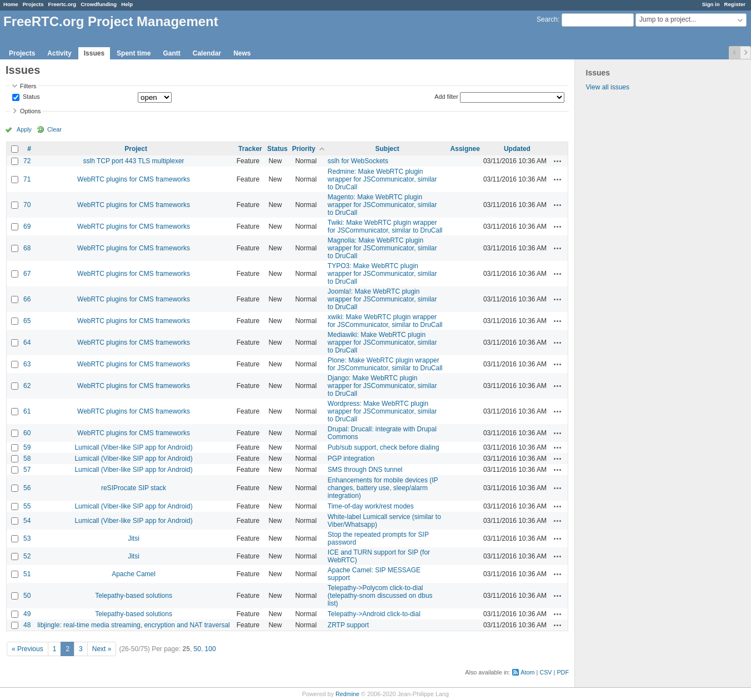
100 (211, 649)
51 (27, 574)
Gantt (171, 53)
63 (27, 364)
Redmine (347, 694)
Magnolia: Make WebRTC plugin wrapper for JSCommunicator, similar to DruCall (382, 248)
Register (735, 4)
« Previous (27, 649)
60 (27, 433)
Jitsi (134, 538)
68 (27, 248)
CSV (545, 672)
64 (27, 343)
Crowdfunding (99, 4)
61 (27, 411)
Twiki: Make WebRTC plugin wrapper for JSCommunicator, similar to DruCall (385, 226)
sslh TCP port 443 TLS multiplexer (134, 161)
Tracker (250, 149)
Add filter (446, 97)
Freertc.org (62, 4)
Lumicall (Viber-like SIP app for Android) (133, 447)
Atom (527, 672)
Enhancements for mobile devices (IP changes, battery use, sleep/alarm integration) (383, 488)
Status (31, 97)
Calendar (207, 53)
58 (27, 459)
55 (27, 506)
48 (27, 625)
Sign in (711, 4)
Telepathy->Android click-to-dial (374, 614)
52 (27, 556)
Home (11, 4)
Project (136, 149)
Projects (33, 4)
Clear (54, 129)
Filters (28, 86)
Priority (304, 149)
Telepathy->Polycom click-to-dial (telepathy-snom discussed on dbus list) (380, 596)
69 (27, 226)
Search (547, 19)
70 (27, 205)
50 (27, 596)
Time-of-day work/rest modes (371, 506)
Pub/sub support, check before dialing (384, 447)
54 (27, 521)
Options (30, 111)
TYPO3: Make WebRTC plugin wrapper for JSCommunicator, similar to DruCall (382, 274)
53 (27, 538)
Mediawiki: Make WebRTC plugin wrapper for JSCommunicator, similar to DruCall (382, 343)
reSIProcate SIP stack (134, 488)
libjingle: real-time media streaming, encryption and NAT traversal (133, 625)
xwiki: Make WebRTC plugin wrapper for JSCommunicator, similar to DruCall (385, 321)
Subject (387, 149)
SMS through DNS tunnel (365, 470)
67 (27, 274)
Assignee (465, 149)
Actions (558, 161)
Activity (59, 53)
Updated (517, 149)
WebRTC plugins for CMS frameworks (134, 179)
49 (27, 614)
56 (27, 488)
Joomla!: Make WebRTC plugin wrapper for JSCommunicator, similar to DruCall (382, 299)
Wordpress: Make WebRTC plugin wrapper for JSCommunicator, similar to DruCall (382, 411)
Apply (24, 129)
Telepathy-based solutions (134, 596)
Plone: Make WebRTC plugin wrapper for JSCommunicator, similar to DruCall (385, 364)
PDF (563, 672)
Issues (94, 53)
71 (27, 179)
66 (27, 299)
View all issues (608, 87)
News (242, 53)
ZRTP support (348, 625)
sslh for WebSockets (358, 161)
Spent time (134, 53)
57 (27, 470)
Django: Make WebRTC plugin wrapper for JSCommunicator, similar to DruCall (382, 386)
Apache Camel (134, 574)
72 (27, 161)
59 (27, 447)
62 (27, 386)
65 (27, 321)
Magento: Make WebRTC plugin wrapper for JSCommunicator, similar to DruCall (382, 205)
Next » (102, 649)
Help (127, 4)
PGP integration (351, 459)
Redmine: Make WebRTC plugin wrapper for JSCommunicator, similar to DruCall (382, 179)
